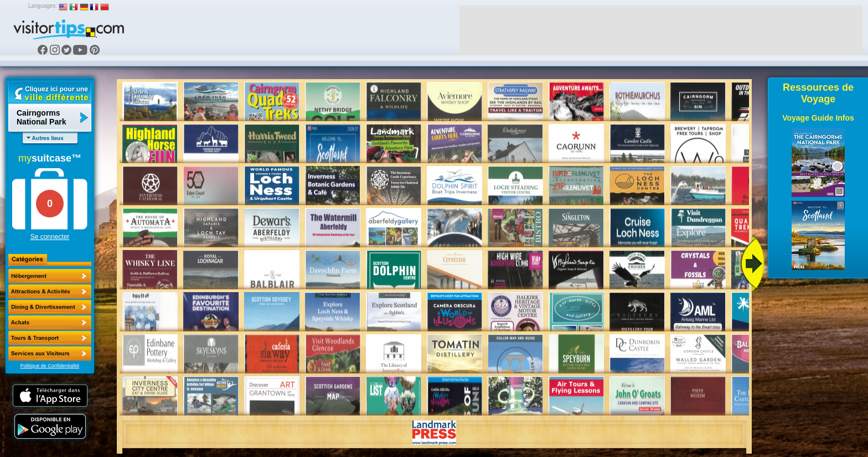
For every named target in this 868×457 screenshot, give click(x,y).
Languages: (43, 6)
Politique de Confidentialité (50, 366)
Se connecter (50, 237)
